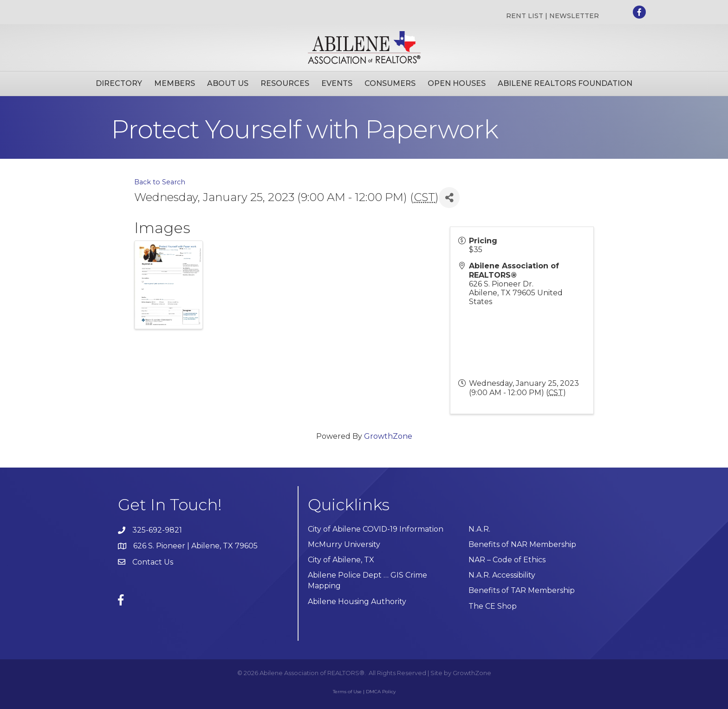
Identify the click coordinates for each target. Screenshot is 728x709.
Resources (285, 83)
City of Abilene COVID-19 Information (376, 529)
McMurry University (344, 544)
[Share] (449, 198)
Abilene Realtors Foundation (565, 83)
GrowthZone (388, 436)
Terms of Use (347, 692)
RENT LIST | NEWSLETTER (552, 16)
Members (175, 83)
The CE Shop (493, 606)
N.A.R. (479, 529)
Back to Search (160, 182)
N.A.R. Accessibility (503, 575)
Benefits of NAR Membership (522, 544)
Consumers (390, 83)
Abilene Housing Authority (357, 602)
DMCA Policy (381, 692)
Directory (119, 83)
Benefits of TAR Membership (522, 590)
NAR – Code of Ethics (507, 560)
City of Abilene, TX (341, 560)
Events (337, 83)
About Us (228, 83)
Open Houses (457, 83)
